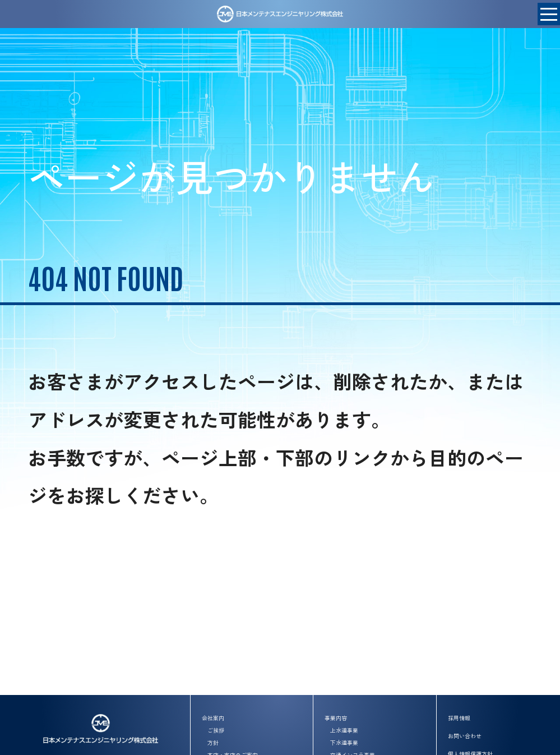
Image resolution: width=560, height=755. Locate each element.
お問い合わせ (465, 736)
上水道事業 (344, 730)
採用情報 (459, 718)
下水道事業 (344, 742)
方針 (213, 742)
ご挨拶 (216, 730)
